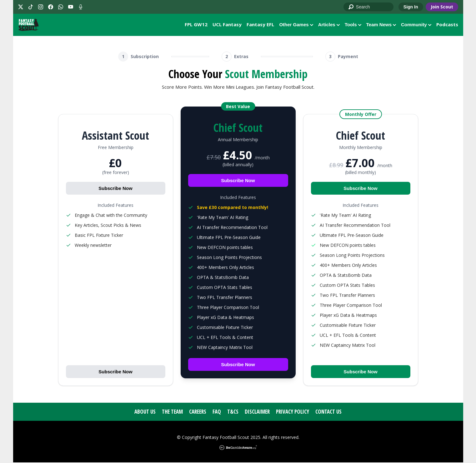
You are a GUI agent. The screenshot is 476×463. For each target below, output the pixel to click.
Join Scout (442, 7)
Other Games (296, 25)
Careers (198, 412)
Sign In (411, 7)
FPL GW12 (196, 25)
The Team (172, 412)
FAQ (217, 412)
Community (416, 25)
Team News (381, 25)
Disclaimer (257, 412)
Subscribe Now (115, 189)
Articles (329, 25)
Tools (353, 25)
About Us (145, 412)
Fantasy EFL (260, 25)
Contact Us (328, 412)
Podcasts (447, 25)
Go (351, 7)
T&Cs (233, 412)
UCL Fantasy (227, 25)
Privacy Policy (293, 412)
